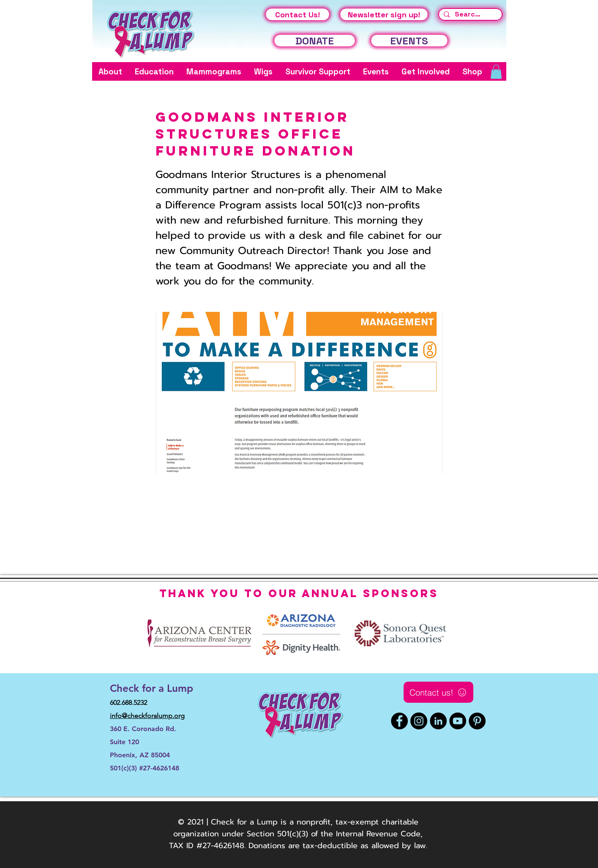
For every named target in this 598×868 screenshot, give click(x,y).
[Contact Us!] (298, 14)
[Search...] (469, 14)
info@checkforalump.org (147, 716)
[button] (110, 72)
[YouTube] (458, 721)
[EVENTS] (409, 41)
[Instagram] (419, 721)
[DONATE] (315, 41)
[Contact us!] (438, 692)
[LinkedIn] (438, 721)
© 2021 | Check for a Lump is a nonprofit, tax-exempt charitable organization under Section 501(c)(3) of (296, 828)
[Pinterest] (477, 721)
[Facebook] (399, 721)
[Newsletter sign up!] (384, 14)
